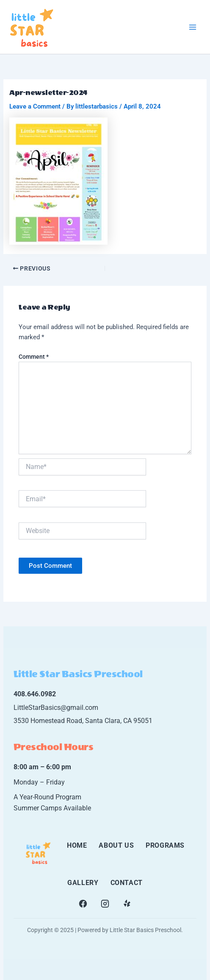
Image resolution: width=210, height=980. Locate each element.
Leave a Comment (35, 106)
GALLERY (83, 883)
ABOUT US (116, 845)
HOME (77, 845)
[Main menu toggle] (193, 27)
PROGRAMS (165, 845)
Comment (34, 357)
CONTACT (127, 883)
